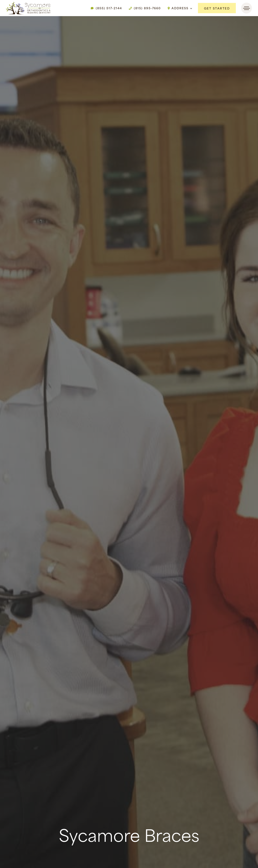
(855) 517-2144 (106, 8)
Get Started (217, 8)
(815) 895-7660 (145, 8)
